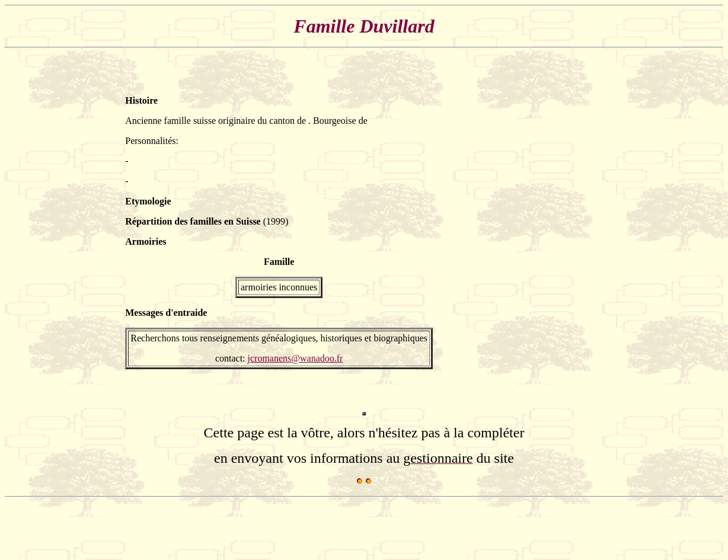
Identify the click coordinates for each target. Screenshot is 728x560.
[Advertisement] (567, 232)
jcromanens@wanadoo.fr (296, 358)
